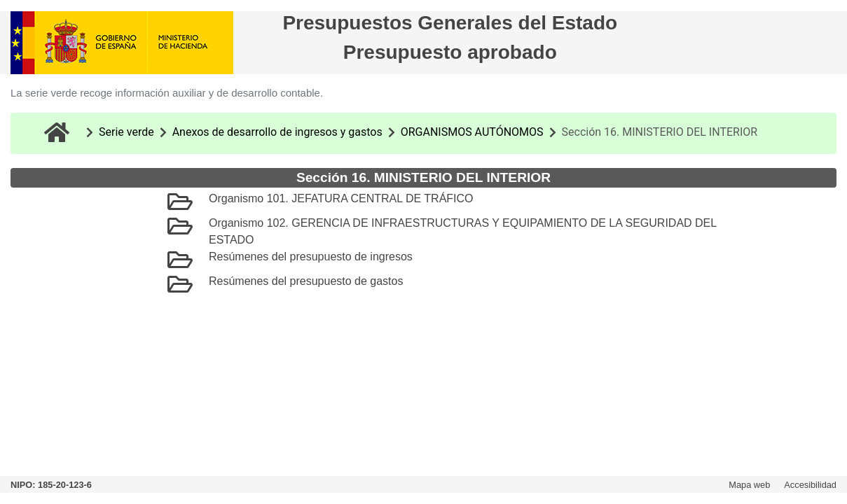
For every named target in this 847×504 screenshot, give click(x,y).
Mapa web (749, 485)
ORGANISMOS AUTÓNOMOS (472, 132)
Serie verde (126, 132)
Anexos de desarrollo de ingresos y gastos (277, 132)
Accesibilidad (810, 485)
